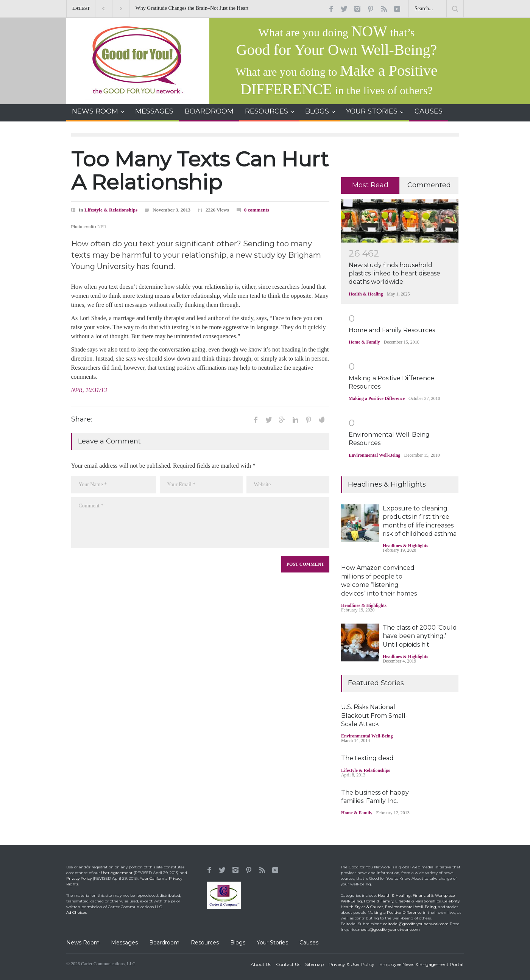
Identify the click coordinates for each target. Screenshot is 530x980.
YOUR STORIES (372, 111)
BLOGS (317, 111)
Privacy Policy (79, 878)
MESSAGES (154, 111)
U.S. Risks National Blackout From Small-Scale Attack (374, 716)
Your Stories (272, 943)
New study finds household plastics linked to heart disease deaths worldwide (394, 274)
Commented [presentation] (429, 185)
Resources (205, 943)
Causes (309, 943)
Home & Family (364, 342)
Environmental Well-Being (375, 455)
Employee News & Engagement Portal (421, 964)
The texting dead (367, 758)
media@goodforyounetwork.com (389, 929)
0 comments (257, 210)
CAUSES (429, 111)
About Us (261, 964)
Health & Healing (366, 294)
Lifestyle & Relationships (111, 210)
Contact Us (288, 964)
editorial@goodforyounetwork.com (416, 924)
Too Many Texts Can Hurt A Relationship (200, 171)
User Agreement (117, 873)
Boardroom (164, 943)
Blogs (238, 943)
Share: (82, 419)
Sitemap (314, 964)
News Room (83, 943)
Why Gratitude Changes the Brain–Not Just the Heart (197, 8)
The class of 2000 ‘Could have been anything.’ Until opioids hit (420, 636)
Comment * (200, 523)
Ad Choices (76, 912)
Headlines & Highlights (405, 546)
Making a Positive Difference (377, 398)
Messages (124, 943)
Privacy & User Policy (352, 964)
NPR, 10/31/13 (89, 390)
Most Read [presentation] (370, 185)
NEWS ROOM (95, 111)
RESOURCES (267, 111)
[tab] (370, 185)
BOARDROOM (209, 111)
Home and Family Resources (392, 330)
